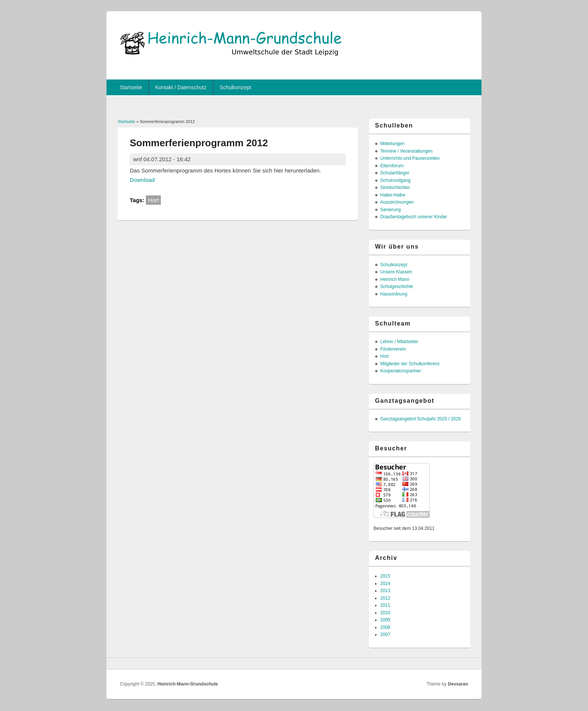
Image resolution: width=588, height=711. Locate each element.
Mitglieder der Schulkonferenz (410, 364)
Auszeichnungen (397, 202)
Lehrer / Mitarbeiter (399, 342)
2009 (385, 620)
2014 (385, 583)
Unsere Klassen (396, 272)
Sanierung (391, 210)
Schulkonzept (235, 87)
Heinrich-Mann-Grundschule (188, 684)
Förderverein (393, 349)
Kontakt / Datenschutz (181, 87)
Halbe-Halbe (393, 195)
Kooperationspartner (401, 371)
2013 (385, 591)
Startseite (131, 87)
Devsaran (458, 684)
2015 (385, 576)
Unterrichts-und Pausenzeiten (410, 158)
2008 (385, 627)
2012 (385, 598)
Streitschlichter (395, 187)
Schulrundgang (395, 180)
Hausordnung (394, 294)
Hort (153, 200)
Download (142, 180)
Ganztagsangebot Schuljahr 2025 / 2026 (421, 419)
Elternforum (392, 166)
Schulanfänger (395, 173)
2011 (385, 605)
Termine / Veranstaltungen (406, 151)
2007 (385, 634)
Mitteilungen (392, 144)
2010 (385, 613)
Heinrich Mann (395, 279)
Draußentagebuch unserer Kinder (414, 217)
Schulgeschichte (397, 286)
